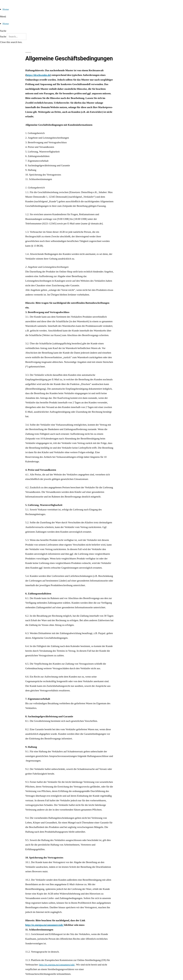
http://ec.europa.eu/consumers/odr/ (44, 925)
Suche (3, 37)
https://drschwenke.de (38, 75)
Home (6, 9)
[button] (91, 17)
